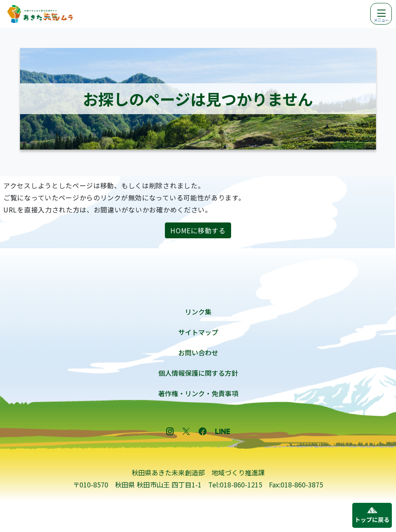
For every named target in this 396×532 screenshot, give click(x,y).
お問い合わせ (198, 352)
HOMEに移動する (198, 230)
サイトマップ (198, 332)
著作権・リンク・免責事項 (198, 393)
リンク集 (198, 312)
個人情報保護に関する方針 (198, 373)
